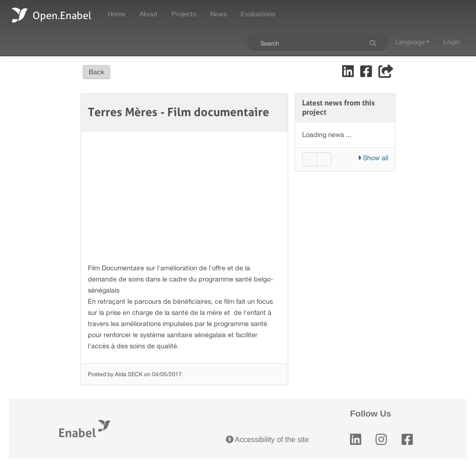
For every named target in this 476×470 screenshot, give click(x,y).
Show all (373, 158)
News (218, 14)
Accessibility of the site (268, 440)
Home (117, 14)
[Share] (386, 74)
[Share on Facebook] (367, 74)
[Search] (373, 43)
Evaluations (258, 14)
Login (452, 42)
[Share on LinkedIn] (349, 74)
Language (412, 42)
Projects (184, 14)
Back (96, 72)
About (149, 14)
